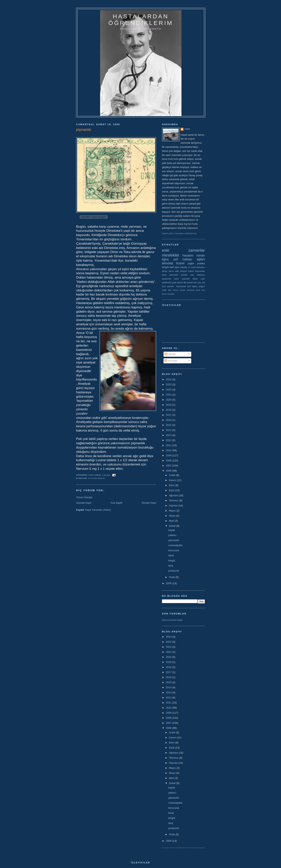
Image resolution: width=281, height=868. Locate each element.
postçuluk (174, 571)
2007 (169, 466)
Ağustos (174, 495)
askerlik (186, 279)
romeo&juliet (175, 545)
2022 (169, 390)
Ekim (172, 485)
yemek (184, 275)
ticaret (180, 263)
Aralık (173, 475)
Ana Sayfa (116, 503)
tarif (172, 267)
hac (203, 290)
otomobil (173, 275)
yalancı (172, 535)
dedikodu (167, 282)
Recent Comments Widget (172, 620)
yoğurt (202, 286)
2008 (169, 461)
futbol (191, 271)
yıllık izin (167, 290)
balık (195, 279)
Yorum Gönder (84, 497)
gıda (174, 282)
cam (203, 279)
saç (199, 282)
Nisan (173, 516)
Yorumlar (171, 361)
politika (201, 263)
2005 (169, 583)
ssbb (187, 129)
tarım (171, 271)
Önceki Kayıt (149, 503)
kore (164, 275)
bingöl (165, 267)
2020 (169, 400)
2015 (169, 425)
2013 (169, 435)
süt (203, 282)
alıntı (198, 290)
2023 (169, 384)
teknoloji (168, 263)
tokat (171, 555)
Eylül (172, 490)
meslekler (171, 255)
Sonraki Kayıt (84, 503)
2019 (169, 405)
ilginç (165, 259)
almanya (191, 290)
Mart (172, 521)
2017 (169, 415)
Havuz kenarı (179, 290)
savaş (184, 267)
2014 (169, 430)
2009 (169, 455)
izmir (177, 279)
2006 (169, 471)
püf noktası (183, 259)
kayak (172, 530)
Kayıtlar (170, 354)
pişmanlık (174, 540)
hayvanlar (200, 271)
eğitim (201, 259)
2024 (169, 379)
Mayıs (173, 511)
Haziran (174, 506)
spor (177, 267)
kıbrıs (164, 294)
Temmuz (174, 500)
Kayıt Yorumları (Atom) (98, 510)
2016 (169, 420)
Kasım (173, 480)
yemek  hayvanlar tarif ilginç (182, 286)
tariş (171, 566)
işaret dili (182, 282)
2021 (169, 395)
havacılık (166, 279)
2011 (169, 445)
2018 (169, 410)
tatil (177, 271)
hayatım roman (97, 478)
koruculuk (174, 550)
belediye (201, 267)
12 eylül (192, 267)
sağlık (191, 263)
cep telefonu (198, 275)
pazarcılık (192, 282)
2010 (169, 450)
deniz (165, 271)
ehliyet (183, 271)
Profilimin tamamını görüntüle (179, 234)
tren (164, 286)
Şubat (173, 526)
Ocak (172, 577)
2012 (169, 440)
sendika (171, 294)
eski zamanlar (183, 250)
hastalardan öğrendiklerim (141, 20)
